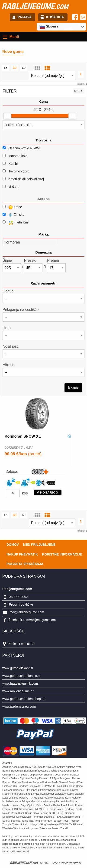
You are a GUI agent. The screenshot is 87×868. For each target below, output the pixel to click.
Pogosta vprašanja (25, 564)
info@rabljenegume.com (26, 612)
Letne (12, 207)
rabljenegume (35, 6)
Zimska (13, 215)
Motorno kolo (18, 156)
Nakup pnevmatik (22, 554)
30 (15, 68)
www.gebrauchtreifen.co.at (21, 676)
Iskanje (73, 388)
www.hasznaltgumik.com (20, 683)
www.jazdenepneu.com (19, 707)
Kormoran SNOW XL (23, 436)
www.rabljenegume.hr (18, 691)
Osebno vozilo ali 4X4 (24, 148)
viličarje (14, 187)
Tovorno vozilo (19, 171)
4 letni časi (16, 223)
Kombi (13, 164)
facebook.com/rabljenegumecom (32, 620)
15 (6, 68)
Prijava (25, 17)
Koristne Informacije (62, 554)
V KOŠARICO (48, 492)
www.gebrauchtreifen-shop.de (24, 699)
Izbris (79, 91)
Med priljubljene (39, 545)
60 (24, 68)
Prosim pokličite (21, 604)
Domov (13, 545)
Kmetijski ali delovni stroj (26, 179)
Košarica (55, 17)
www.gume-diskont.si (18, 668)
